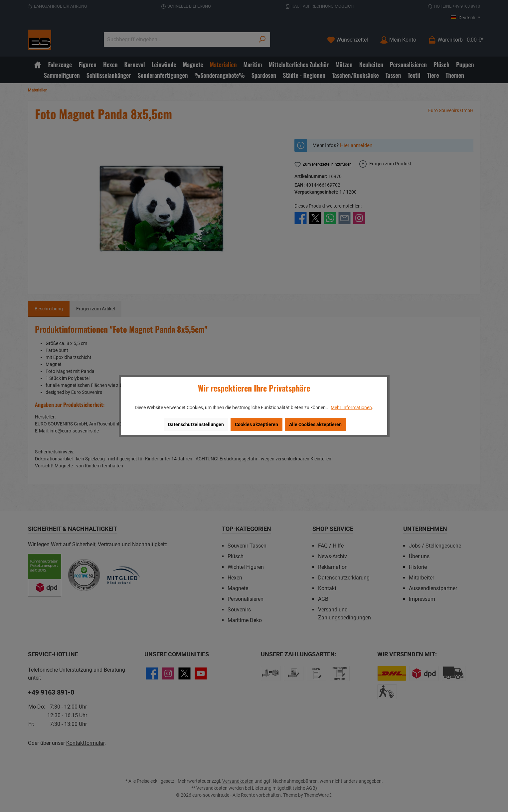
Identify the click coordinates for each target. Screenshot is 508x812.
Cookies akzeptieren (256, 424)
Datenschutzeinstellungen (196, 424)
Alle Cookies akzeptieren (315, 424)
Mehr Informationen (351, 407)
